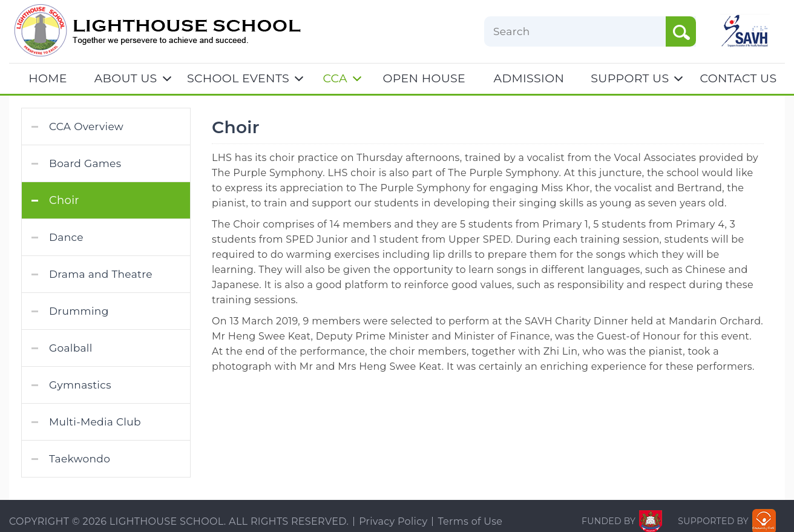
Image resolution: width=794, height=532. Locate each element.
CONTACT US (739, 78)
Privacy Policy (393, 521)
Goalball (71, 348)
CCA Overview (86, 126)
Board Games (85, 163)
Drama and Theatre (101, 274)
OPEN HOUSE (425, 78)
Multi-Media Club (95, 422)
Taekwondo (80, 459)
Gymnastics (80, 385)
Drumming (79, 311)
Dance (66, 237)
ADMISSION (529, 78)
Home (48, 78)
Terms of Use (470, 521)
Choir (64, 200)
